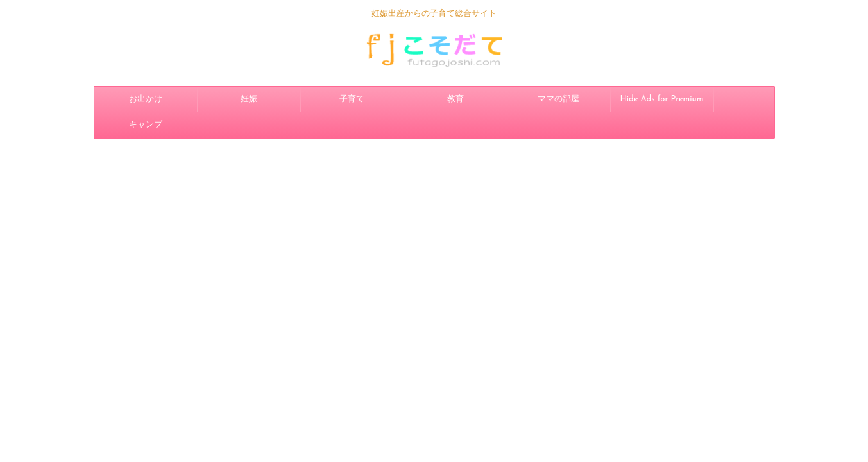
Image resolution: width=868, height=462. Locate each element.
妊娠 (249, 99)
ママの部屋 (558, 99)
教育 (455, 99)
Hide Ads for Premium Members (662, 104)
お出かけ (146, 99)
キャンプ (146, 125)
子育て (352, 99)
